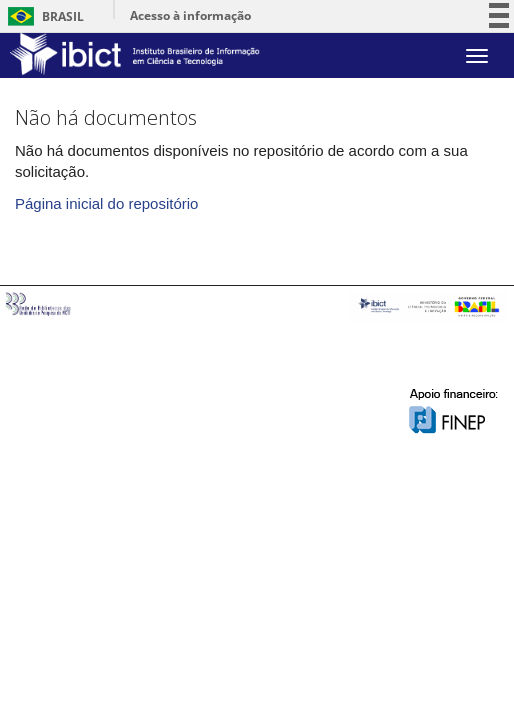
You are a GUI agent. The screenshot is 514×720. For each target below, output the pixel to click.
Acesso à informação (190, 15)
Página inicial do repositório (106, 203)
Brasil (42, 16)
